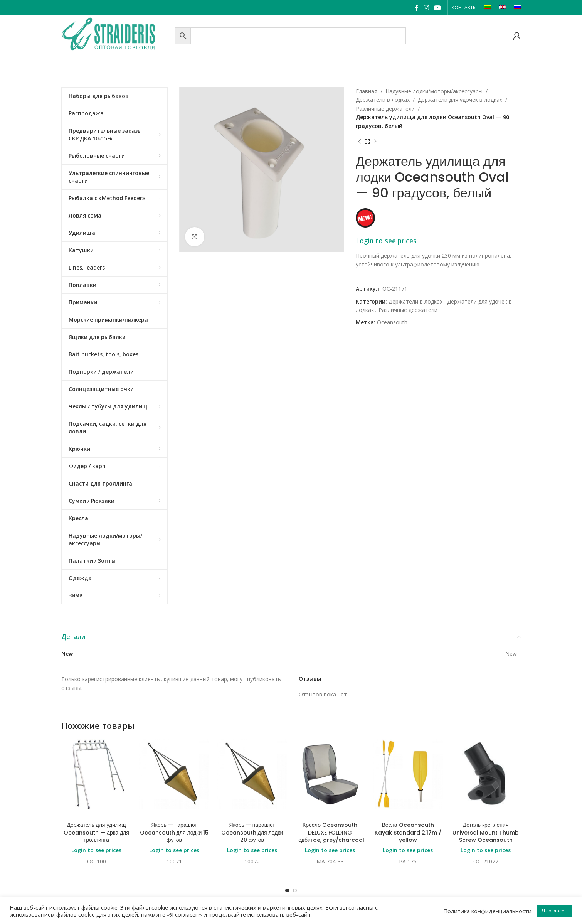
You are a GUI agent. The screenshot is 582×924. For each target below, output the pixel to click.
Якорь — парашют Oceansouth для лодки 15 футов (174, 832)
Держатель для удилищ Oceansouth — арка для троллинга (96, 832)
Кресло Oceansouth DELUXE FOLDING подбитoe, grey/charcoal (330, 832)
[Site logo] (116, 35)
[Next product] (375, 142)
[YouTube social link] (438, 8)
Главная (367, 91)
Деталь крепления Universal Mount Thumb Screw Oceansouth (486, 832)
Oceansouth (392, 322)
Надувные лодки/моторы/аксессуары (434, 91)
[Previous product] (360, 142)
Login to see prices (386, 241)
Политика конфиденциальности (487, 911)
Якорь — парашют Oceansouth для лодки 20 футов (252, 832)
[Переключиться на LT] (488, 8)
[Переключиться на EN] (503, 8)
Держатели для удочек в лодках (460, 100)
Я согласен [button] (555, 911)
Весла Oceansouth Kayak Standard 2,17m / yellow (408, 832)
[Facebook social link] (416, 8)
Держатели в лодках (383, 100)
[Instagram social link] (426, 8)
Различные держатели (385, 109)
